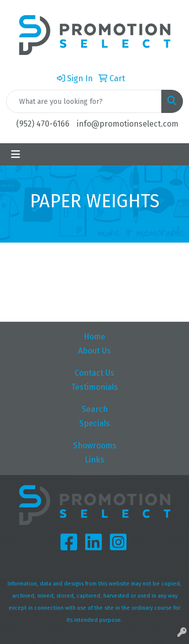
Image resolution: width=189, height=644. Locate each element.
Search (95, 409)
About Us (94, 351)
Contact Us (94, 373)
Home (94, 337)
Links (94, 460)
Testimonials (94, 387)
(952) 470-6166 (43, 124)
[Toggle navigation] (16, 154)
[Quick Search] (84, 101)
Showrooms (95, 446)
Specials (94, 423)
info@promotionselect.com (128, 124)
